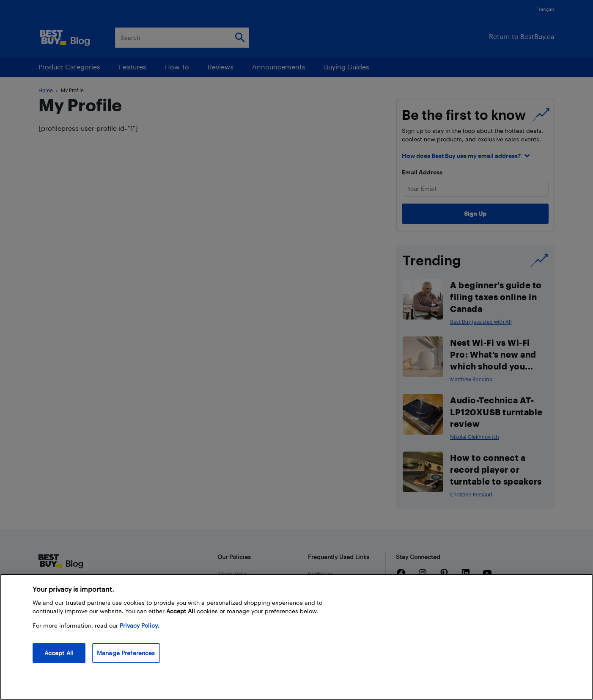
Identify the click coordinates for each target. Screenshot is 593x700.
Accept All (59, 653)
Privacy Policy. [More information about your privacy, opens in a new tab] (139, 625)
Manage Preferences (126, 653)
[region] (296, 637)
